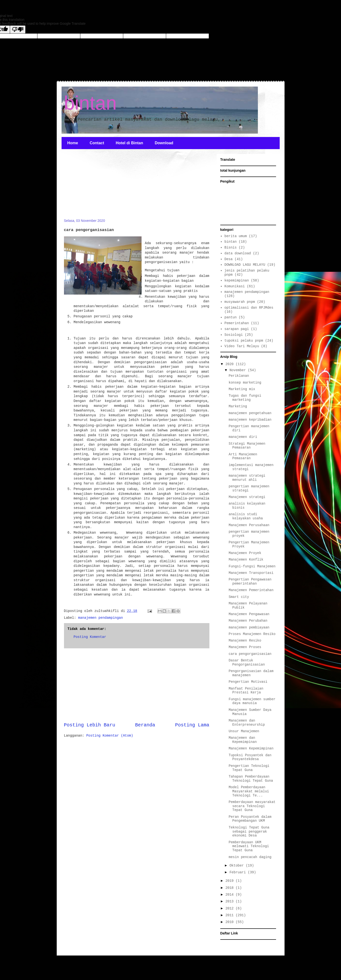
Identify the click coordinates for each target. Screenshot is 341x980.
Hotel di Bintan (130, 143)
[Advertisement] (100, 187)
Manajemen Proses (245, 647)
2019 (230, 881)
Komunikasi (235, 286)
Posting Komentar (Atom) (110, 736)
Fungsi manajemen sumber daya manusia (252, 701)
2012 (230, 908)
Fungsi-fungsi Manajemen (252, 566)
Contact (97, 143)
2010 (230, 922)
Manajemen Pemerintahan (251, 590)
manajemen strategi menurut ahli (247, 478)
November (239, 370)
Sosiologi (234, 335)
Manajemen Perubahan (248, 621)
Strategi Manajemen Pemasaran (247, 446)
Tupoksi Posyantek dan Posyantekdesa (250, 757)
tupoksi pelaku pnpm (244, 341)
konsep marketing (245, 383)
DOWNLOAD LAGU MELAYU (245, 265)
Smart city (239, 597)
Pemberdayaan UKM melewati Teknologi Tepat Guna (249, 846)
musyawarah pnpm (240, 302)
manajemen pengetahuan (250, 413)
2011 (230, 915)
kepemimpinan (237, 281)
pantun (230, 317)
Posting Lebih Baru (90, 725)
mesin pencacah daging (250, 857)
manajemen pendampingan (100, 618)
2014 (230, 895)
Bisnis (230, 248)
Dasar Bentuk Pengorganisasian (247, 663)
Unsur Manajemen (244, 731)
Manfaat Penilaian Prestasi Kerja (246, 691)
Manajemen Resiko (245, 641)
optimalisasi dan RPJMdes (249, 308)
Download (164, 143)
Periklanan (239, 376)
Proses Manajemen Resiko (252, 634)
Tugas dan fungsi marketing (245, 398)
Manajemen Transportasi (251, 573)
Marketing (238, 406)
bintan (90, 103)
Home (73, 143)
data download (238, 253)
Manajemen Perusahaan (249, 525)
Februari (239, 872)
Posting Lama (192, 725)
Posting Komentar (90, 637)
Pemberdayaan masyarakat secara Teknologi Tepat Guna (252, 806)
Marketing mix (242, 389)
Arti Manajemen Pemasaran (243, 456)
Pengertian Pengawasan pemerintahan (250, 582)
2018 (230, 888)
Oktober (238, 866)
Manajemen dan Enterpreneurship (247, 723)
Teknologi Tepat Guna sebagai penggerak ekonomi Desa (249, 832)
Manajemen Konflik (246, 560)
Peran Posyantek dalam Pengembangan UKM (250, 819)
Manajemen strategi (247, 497)
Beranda (145, 725)
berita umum (236, 236)
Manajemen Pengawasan (249, 614)
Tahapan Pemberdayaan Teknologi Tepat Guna (251, 779)
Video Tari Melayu (242, 346)
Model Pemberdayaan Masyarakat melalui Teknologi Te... (249, 791)
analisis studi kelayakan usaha (246, 516)
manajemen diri (243, 437)
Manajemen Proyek (245, 553)
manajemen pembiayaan (249, 627)
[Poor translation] (18, 29)
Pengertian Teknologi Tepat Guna (249, 768)
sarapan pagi (237, 329)
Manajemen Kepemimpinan (251, 748)
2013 (230, 901)
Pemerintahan (237, 323)
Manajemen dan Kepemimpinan (243, 740)
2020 (230, 364)
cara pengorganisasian (250, 654)
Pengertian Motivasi (248, 682)
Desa (229, 259)
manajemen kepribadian (250, 420)
